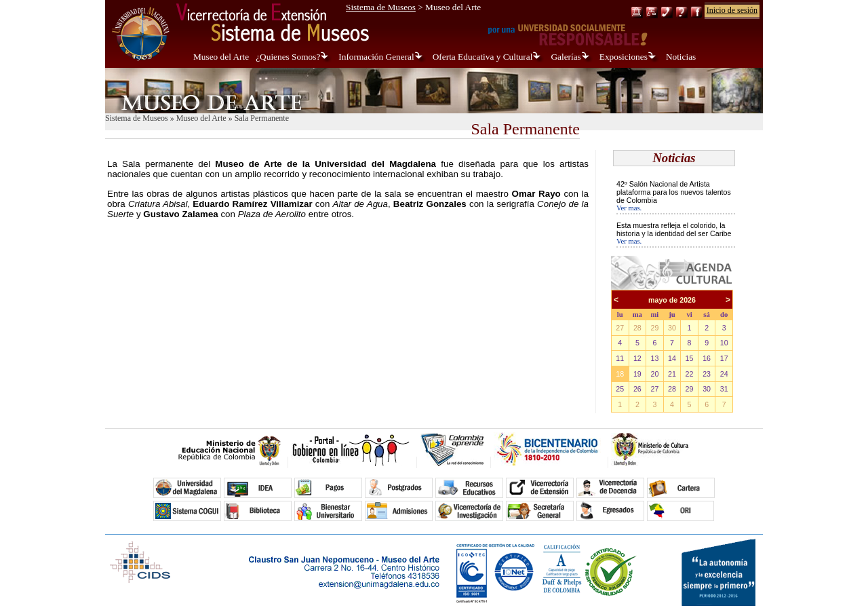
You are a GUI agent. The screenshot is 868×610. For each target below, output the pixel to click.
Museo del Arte (221, 57)
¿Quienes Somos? (288, 57)
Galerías (566, 57)
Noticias (681, 57)
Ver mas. (629, 208)
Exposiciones (624, 57)
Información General (376, 57)
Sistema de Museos (381, 7)
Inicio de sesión (732, 10)
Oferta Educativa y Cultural (483, 57)
